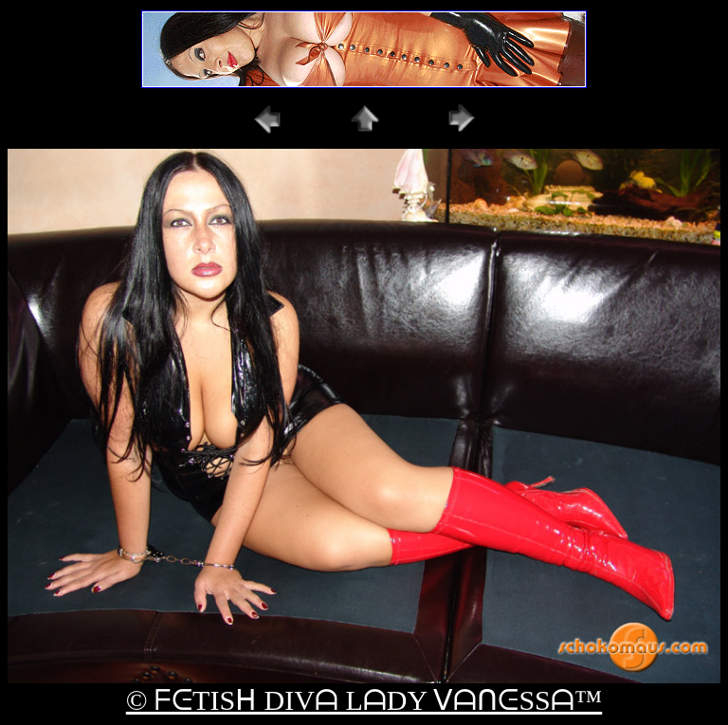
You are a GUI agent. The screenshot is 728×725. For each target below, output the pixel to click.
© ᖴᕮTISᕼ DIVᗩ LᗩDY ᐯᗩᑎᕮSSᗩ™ (364, 700)
